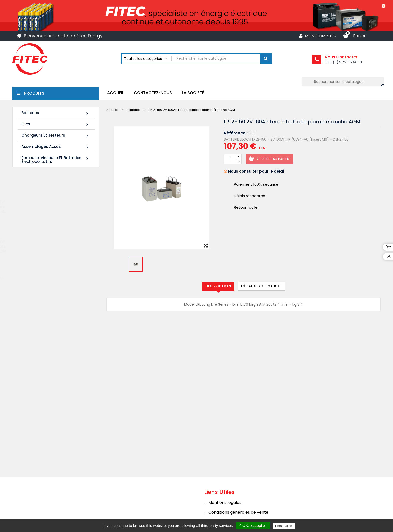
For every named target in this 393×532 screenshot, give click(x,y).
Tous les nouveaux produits (54, 280)
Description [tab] (218, 286)
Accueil (115, 93)
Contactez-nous (153, 93)
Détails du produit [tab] (261, 286)
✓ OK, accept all (253, 526)
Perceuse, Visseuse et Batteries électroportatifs (56, 160)
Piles (56, 124)
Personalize (284, 526)
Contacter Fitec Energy (231, 503)
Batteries (56, 113)
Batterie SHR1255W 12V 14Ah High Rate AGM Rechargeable (64, 209)
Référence (235, 133)
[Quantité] (230, 159)
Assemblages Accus (56, 147)
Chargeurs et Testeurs (56, 136)
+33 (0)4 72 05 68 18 (343, 62)
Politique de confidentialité (234, 493)
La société (193, 93)
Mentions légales (225, 464)
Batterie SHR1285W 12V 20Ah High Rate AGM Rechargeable (64, 248)
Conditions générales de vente (238, 473)
